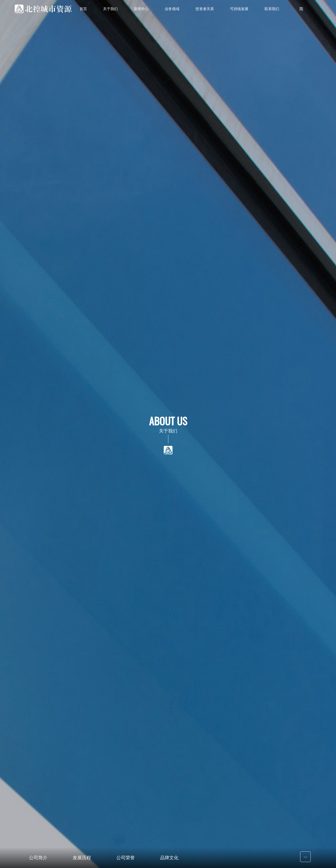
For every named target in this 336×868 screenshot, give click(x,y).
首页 (83, 9)
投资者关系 (205, 9)
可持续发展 (239, 9)
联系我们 (272, 9)
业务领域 (172, 9)
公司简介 (38, 858)
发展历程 (82, 858)
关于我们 (110, 9)
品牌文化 (169, 858)
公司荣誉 (126, 858)
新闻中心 (141, 9)
